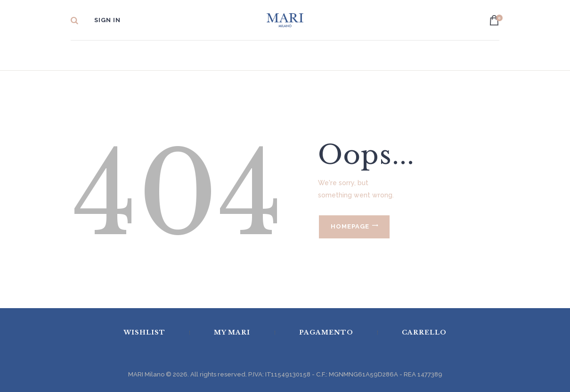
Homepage (350, 226)
